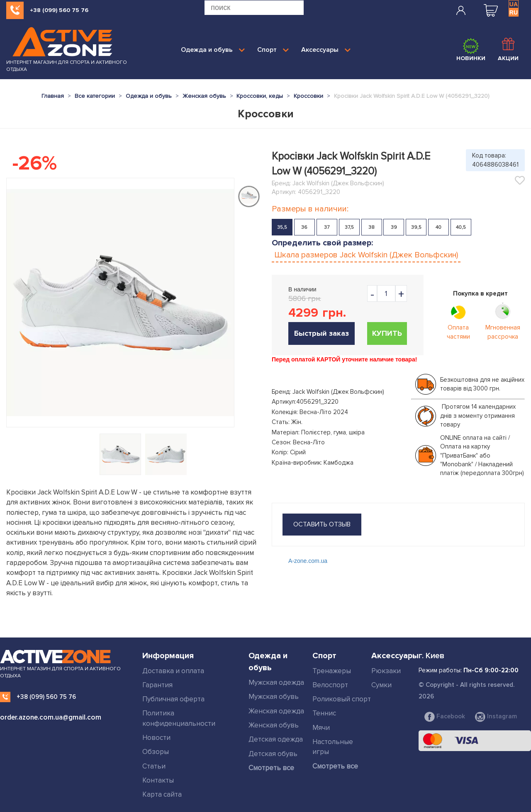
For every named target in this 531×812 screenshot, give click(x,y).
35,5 (282, 227)
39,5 (416, 227)
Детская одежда (276, 739)
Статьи (154, 766)
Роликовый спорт (342, 699)
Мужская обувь (274, 697)
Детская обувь (273, 754)
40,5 (461, 227)
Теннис (324, 713)
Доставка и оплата (173, 671)
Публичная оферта (173, 699)
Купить (387, 333)
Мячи (321, 728)
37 (327, 227)
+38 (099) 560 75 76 (59, 10)
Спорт (273, 50)
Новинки (471, 50)
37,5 (349, 227)
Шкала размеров (366, 255)
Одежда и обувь (213, 50)
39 (394, 227)
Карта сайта (162, 794)
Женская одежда (276, 711)
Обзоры (156, 752)
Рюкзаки (386, 671)
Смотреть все (271, 768)
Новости (156, 738)
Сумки (381, 685)
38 (371, 227)
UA (514, 4)
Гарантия (157, 685)
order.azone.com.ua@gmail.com (51, 717)
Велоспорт (330, 685)
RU (514, 12)
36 (304, 227)
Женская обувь (274, 725)
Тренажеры (332, 671)
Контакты (158, 780)
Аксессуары (326, 50)
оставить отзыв (322, 524)
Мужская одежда (276, 682)
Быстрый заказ (322, 333)
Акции (508, 50)
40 (438, 227)
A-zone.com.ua (308, 561)
